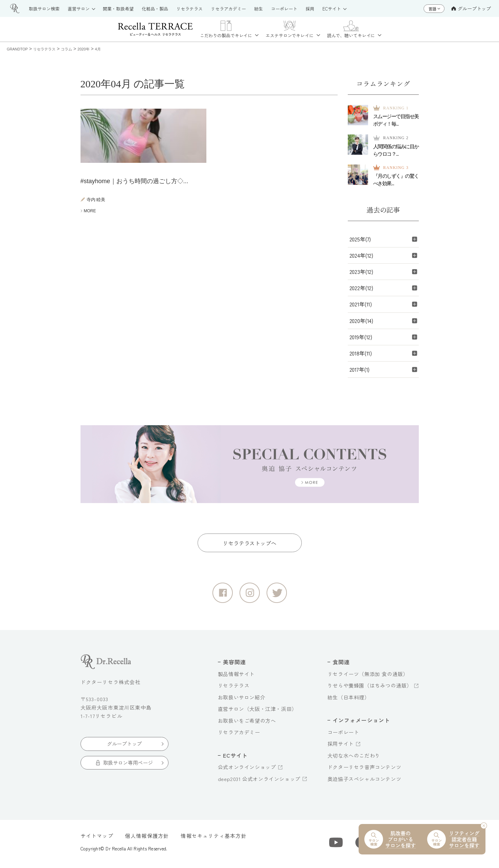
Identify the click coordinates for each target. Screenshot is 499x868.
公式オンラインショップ (247, 770)
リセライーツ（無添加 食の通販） (368, 677)
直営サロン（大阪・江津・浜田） (257, 712)
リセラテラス (234, 689)
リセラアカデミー (239, 735)
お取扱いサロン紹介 (242, 701)
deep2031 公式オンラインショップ (259, 782)
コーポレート (343, 735)
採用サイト (341, 747)
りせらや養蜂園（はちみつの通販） (370, 689)
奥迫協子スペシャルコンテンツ (364, 782)
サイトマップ (97, 839)
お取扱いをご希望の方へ (247, 724)
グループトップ (471, 8)
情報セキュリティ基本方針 (213, 839)
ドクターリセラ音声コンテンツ (364, 770)
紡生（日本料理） (349, 701)
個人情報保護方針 (147, 839)
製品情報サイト (236, 677)
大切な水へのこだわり (354, 759)
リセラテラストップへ (249, 546)
